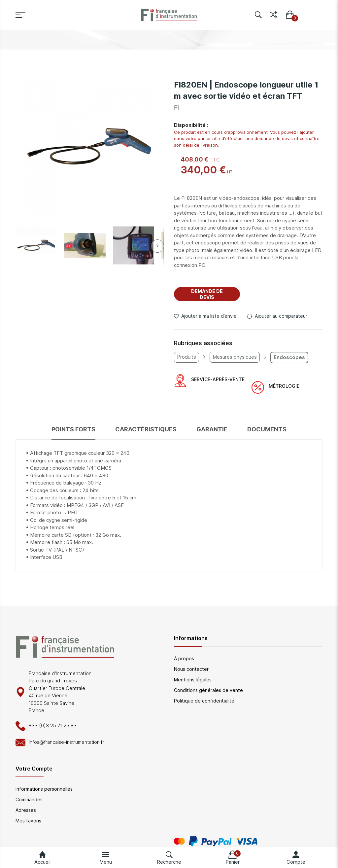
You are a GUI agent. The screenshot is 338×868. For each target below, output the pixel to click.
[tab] (73, 432)
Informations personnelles (44, 789)
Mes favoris (28, 821)
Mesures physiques (235, 357)
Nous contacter (191, 669)
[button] (36, 246)
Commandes (29, 799)
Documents (267, 429)
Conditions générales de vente (208, 690)
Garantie (212, 429)
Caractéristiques (146, 429)
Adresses (26, 810)
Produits (186, 357)
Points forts (73, 429)
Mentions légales (193, 680)
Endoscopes (289, 357)
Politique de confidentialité (204, 701)
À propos (184, 658)
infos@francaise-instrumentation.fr (66, 742)
